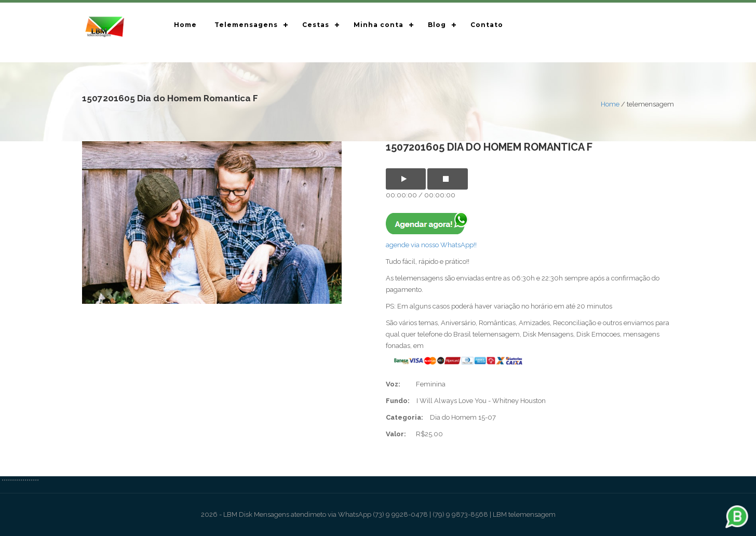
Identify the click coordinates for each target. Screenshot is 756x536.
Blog (437, 25)
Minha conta (379, 25)
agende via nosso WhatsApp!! (431, 245)
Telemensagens (246, 25)
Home (185, 25)
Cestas (316, 25)
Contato (487, 25)
